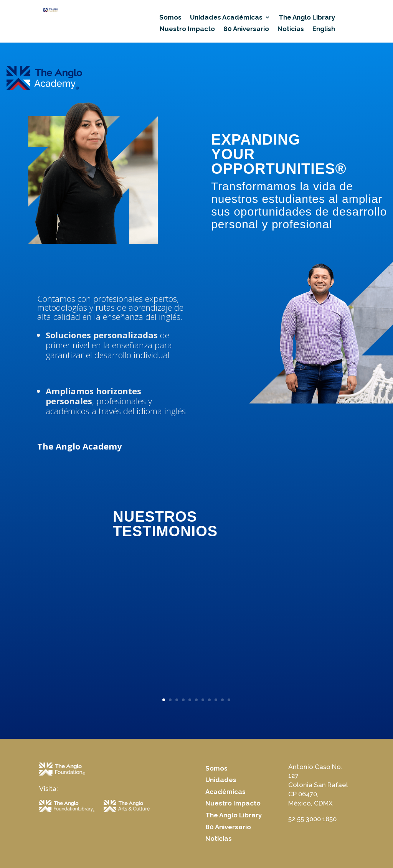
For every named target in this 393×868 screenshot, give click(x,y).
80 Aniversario (246, 29)
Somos (170, 18)
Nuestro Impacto (187, 29)
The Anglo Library (307, 18)
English (324, 29)
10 (222, 700)
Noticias (291, 29)
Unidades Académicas (226, 18)
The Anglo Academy (80, 446)
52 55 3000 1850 (312, 819)
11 (229, 700)
